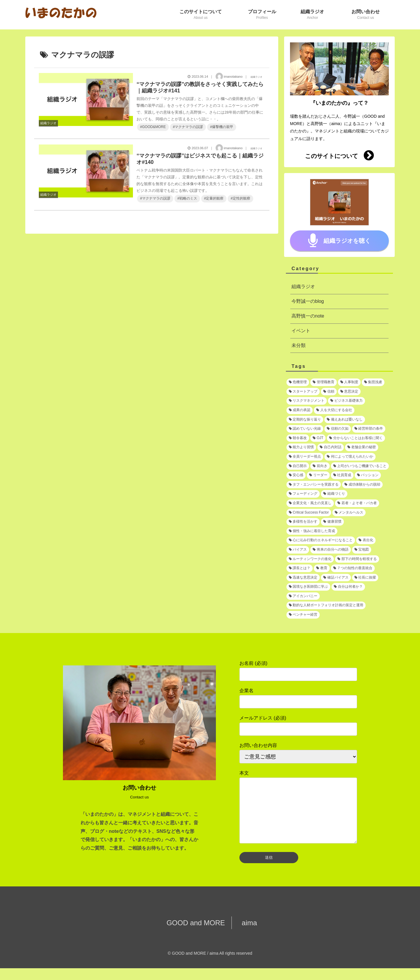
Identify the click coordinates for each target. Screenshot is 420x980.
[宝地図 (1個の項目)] (362, 550)
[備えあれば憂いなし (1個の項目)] (345, 420)
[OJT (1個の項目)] (318, 438)
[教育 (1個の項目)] (322, 568)
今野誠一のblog (308, 301)
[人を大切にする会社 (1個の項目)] (334, 410)
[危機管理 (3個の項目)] (298, 382)
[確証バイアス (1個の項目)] (336, 578)
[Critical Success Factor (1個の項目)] (309, 513)
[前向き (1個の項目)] (320, 466)
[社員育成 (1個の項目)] (342, 475)
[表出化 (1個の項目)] (366, 540)
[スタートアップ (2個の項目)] (303, 392)
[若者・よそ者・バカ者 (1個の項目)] (357, 503)
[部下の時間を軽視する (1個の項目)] (357, 559)
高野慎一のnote (308, 316)
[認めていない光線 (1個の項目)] (305, 429)
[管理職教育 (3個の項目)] (323, 382)
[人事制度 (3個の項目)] (349, 382)
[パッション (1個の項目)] (368, 475)
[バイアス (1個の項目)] (298, 550)
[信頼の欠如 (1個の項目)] (337, 429)
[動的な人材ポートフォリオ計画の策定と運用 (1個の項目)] (326, 605)
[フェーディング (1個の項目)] (303, 494)
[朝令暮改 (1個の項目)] (298, 438)
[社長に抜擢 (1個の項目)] (365, 578)
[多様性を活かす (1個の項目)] (303, 522)
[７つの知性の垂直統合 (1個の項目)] (353, 568)
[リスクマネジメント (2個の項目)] (307, 401)
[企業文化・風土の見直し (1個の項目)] (310, 503)
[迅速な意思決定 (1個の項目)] (303, 578)
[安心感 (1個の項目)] (296, 475)
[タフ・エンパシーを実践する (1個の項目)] (314, 485)
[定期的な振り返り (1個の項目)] (305, 420)
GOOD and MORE (199, 935)
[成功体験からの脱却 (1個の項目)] (362, 485)
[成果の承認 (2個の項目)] (300, 410)
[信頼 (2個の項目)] (329, 392)
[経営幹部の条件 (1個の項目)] (369, 429)
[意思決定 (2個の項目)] (349, 392)
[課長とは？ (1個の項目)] (300, 568)
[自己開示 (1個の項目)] (298, 466)
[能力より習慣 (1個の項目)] (301, 447)
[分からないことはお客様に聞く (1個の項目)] (356, 438)
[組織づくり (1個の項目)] (334, 494)
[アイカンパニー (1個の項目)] (303, 596)
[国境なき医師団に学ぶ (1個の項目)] (308, 587)
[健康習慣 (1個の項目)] (332, 522)
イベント (301, 331)
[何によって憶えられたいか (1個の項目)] (350, 457)
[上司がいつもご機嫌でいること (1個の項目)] (360, 466)
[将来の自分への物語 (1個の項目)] (330, 550)
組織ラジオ (303, 286)
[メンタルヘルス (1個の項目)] (349, 513)
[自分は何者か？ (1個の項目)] (348, 587)
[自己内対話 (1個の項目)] (330, 447)
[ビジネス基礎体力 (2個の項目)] (346, 401)
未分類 (299, 345)
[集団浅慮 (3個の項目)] (373, 382)
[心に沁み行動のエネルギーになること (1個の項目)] (321, 540)
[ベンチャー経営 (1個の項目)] (303, 615)
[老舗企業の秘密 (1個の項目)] (362, 447)
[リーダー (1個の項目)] (318, 475)
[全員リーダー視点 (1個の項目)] (305, 457)
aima (246, 935)
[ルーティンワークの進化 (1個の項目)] (310, 559)
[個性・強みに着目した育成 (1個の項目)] (312, 531)
